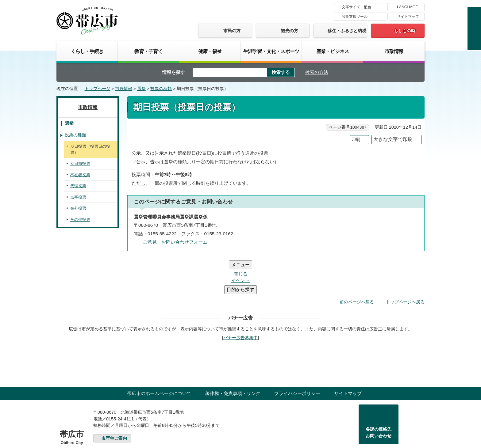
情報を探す (173, 72)
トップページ (98, 89)
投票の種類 (161, 89)
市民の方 (232, 31)
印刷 (356, 140)
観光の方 (290, 31)
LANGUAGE (407, 7)
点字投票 (78, 197)
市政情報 (394, 51)
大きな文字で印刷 (393, 139)
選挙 (141, 89)
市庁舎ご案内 (114, 402)
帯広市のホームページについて (159, 357)
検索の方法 (317, 72)
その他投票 (80, 220)
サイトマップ (408, 17)
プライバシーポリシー (297, 357)
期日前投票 (80, 163)
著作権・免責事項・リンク (233, 357)
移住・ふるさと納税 (347, 31)
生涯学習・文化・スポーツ (271, 51)
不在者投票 (80, 175)
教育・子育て (148, 51)
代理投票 (78, 186)
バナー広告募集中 (240, 301)
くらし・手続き (87, 51)
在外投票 (78, 208)
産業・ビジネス (333, 51)
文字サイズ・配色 (356, 7)
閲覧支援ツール (355, 17)
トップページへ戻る (405, 265)
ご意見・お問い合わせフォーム (175, 242)
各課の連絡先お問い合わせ (379, 396)
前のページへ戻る (357, 265)
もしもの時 (405, 31)
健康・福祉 (210, 51)
